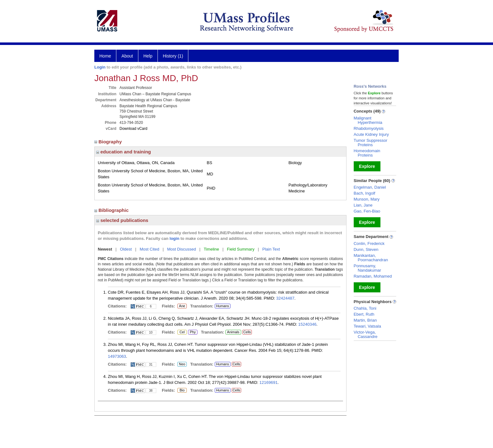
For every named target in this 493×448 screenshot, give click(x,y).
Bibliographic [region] (112, 210)
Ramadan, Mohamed (373, 276)
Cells (247, 332)
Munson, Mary (367, 199)
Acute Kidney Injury (371, 134)
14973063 (117, 356)
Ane (182, 306)
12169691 (269, 382)
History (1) (173, 56)
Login (100, 67)
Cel (182, 332)
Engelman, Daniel (370, 187)
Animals (233, 332)
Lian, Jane (363, 205)
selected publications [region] (122, 220)
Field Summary (241, 249)
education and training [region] (124, 152)
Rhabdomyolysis (369, 128)
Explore (367, 166)
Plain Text (271, 249)
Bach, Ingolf (365, 193)
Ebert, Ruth (364, 314)
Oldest (126, 249)
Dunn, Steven (366, 249)
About (127, 56)
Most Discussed (181, 249)
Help (148, 56)
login (174, 238)
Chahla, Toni (365, 308)
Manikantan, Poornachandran (371, 258)
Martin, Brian (365, 320)
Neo (182, 364)
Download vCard (133, 129)
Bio (182, 390)
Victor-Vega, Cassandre (366, 334)
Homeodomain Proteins (367, 153)
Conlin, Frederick (369, 243)
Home (105, 56)
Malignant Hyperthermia (368, 120)
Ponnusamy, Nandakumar (367, 268)
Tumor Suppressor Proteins (371, 143)
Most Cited (149, 249)
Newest (105, 249)
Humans (222, 306)
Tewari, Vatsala (367, 326)
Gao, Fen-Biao (367, 211)
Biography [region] (109, 142)
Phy (192, 332)
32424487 (285, 298)
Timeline (211, 249)
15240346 (307, 324)
